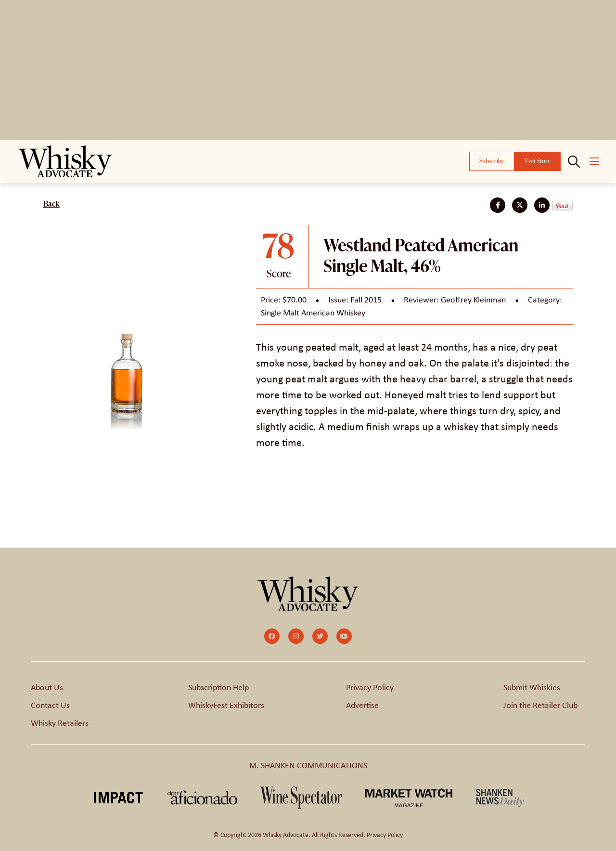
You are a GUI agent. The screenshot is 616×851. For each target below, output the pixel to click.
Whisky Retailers (60, 723)
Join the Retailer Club (540, 705)
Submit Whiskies (532, 687)
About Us (47, 687)
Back (51, 204)
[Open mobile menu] (594, 161)
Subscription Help (218, 687)
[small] (272, 636)
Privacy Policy (370, 687)
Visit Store (538, 161)
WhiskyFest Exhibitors (226, 705)
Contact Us (50, 705)
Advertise (362, 705)
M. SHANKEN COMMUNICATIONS (308, 765)
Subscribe (492, 161)
